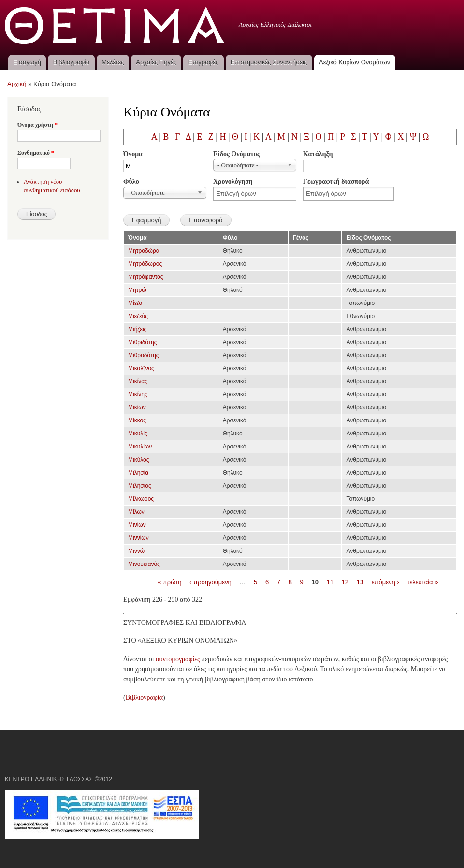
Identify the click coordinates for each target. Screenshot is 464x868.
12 (345, 582)
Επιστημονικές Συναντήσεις (269, 62)
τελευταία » (422, 582)
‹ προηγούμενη (210, 582)
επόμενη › (385, 582)
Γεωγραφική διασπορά (336, 181)
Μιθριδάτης (143, 342)
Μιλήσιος (140, 486)
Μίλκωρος (141, 499)
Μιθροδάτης (144, 355)
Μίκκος (137, 420)
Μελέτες (113, 62)
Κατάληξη (318, 154)
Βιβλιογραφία (72, 62)
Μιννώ (136, 551)
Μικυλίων (140, 447)
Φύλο (131, 181)
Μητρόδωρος (145, 264)
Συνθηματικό (36, 153)
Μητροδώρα (144, 251)
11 (330, 582)
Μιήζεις (137, 329)
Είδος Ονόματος (237, 154)
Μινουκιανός (144, 564)
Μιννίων (138, 538)
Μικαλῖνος (141, 368)
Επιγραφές (203, 62)
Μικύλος (138, 460)
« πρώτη (170, 582)
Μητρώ (137, 290)
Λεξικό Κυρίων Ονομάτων (355, 62)
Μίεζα (135, 303)
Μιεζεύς (138, 316)
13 (360, 582)
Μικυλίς (138, 434)
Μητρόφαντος (146, 277)
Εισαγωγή (27, 62)
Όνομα (133, 154)
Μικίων (137, 407)
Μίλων (136, 512)
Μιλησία (138, 473)
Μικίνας (138, 381)
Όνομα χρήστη (37, 125)
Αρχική (17, 84)
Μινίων (137, 525)
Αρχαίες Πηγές (156, 62)
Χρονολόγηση (233, 181)
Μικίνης (138, 394)
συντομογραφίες (178, 659)
